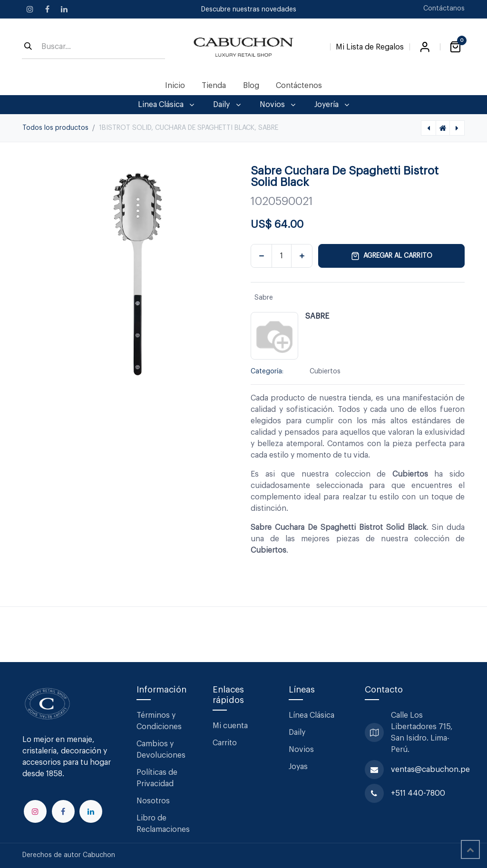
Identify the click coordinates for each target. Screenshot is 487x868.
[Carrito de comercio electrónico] (455, 47)
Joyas (298, 767)
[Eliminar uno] (261, 256)
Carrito (225, 743)
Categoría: (267, 371)
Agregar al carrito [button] (392, 256)
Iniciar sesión (425, 47)
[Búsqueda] (28, 47)
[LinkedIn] (64, 9)
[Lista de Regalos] (370, 45)
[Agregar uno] (302, 256)
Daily (297, 732)
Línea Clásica (312, 715)
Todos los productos (55, 128)
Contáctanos (444, 9)
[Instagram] (30, 9)
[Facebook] (47, 9)
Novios (301, 750)
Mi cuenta (230, 726)
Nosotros (153, 801)
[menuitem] (175, 86)
